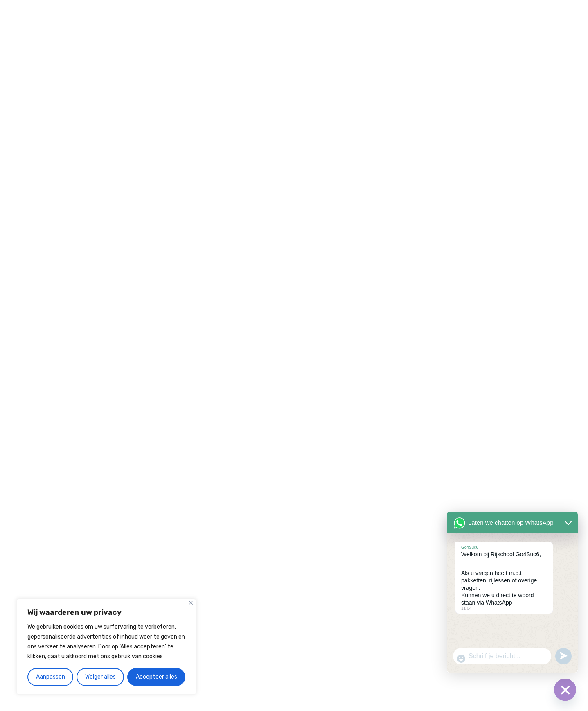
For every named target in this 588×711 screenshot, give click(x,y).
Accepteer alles (157, 677)
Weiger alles (100, 677)
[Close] (191, 603)
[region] (106, 647)
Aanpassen (51, 677)
